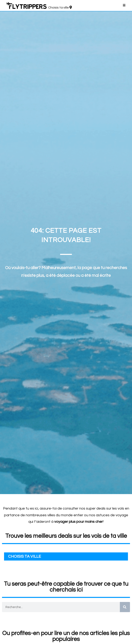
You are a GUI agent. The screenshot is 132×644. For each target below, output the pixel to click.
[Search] (125, 607)
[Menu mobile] (124, 5)
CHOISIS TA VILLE (25, 556)
